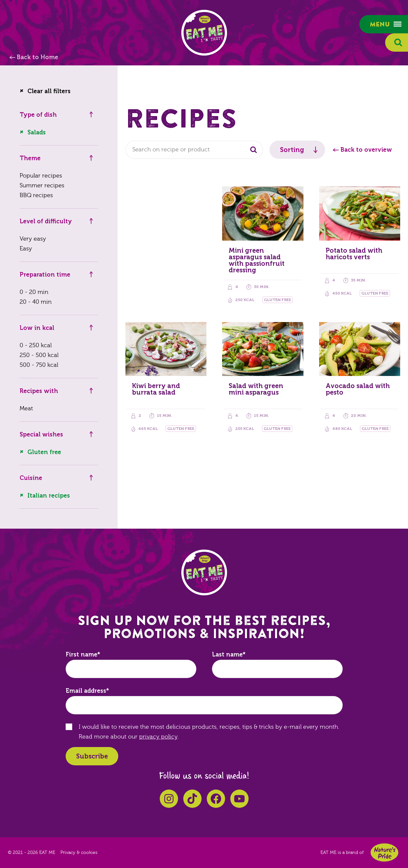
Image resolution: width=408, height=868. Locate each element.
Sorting (292, 150)
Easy (26, 249)
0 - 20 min (34, 292)
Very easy (33, 239)
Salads (37, 132)
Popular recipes (41, 176)
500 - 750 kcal (39, 365)
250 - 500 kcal (39, 355)
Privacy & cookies (79, 853)
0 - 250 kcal (36, 345)
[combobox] (194, 150)
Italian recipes (49, 496)
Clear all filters (49, 91)
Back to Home (37, 57)
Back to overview (366, 150)
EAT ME (204, 33)
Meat (26, 408)
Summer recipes (42, 186)
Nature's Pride (384, 852)
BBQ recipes (36, 195)
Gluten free (44, 452)
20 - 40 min (36, 302)
